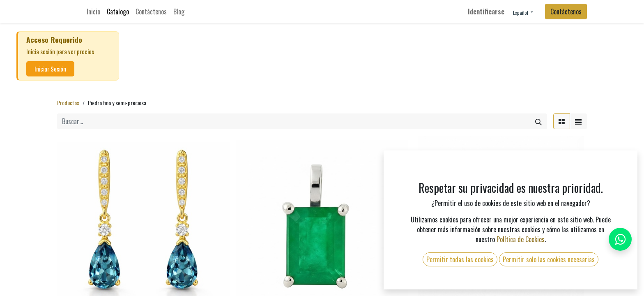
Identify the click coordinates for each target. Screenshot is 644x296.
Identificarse (486, 12)
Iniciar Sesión (50, 69)
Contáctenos (566, 12)
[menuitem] (93, 12)
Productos (68, 103)
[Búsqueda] (538, 121)
